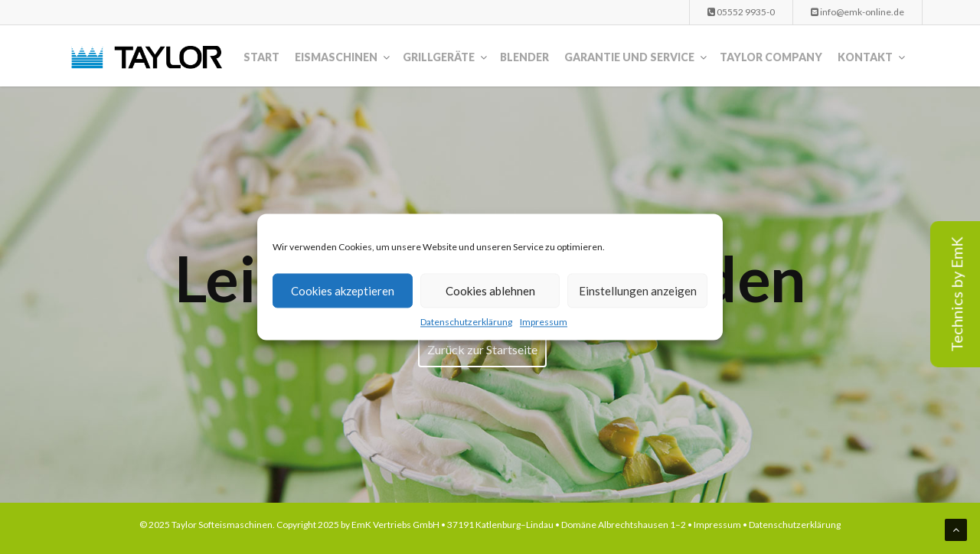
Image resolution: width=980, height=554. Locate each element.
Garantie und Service (629, 57)
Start (261, 57)
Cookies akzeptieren (343, 291)
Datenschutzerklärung (466, 322)
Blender (524, 57)
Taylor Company (771, 57)
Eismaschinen (336, 57)
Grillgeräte (439, 57)
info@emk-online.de (857, 12)
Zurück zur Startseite (482, 349)
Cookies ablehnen (490, 291)
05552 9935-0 (741, 12)
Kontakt (865, 57)
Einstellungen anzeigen (638, 291)
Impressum (544, 322)
